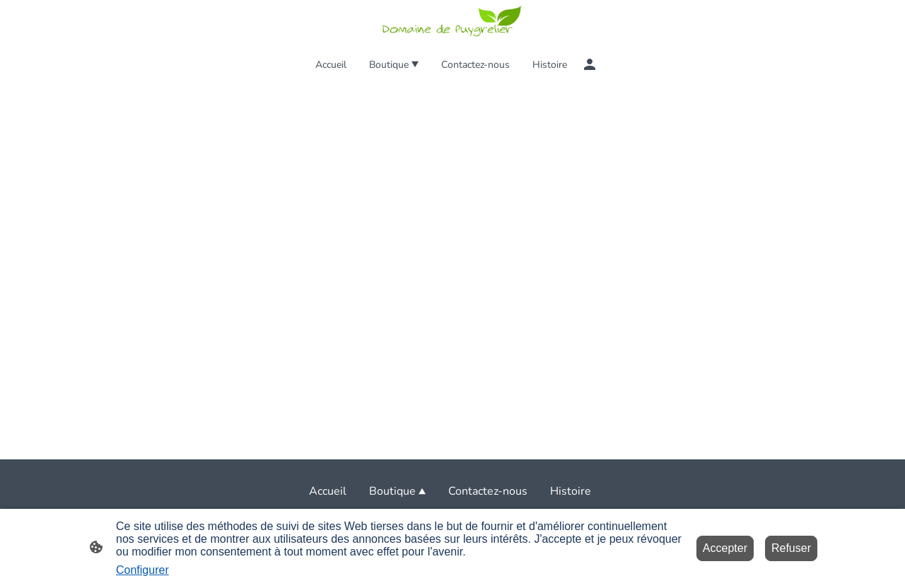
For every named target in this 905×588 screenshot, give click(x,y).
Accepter (725, 548)
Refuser (791, 548)
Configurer (142, 570)
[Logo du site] (452, 22)
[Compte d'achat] (590, 64)
